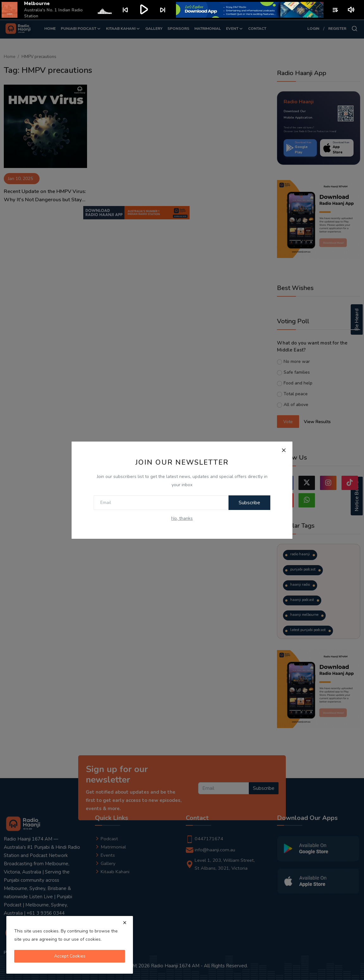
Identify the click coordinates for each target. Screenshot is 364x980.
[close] (125, 923)
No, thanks (182, 518)
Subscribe (248, 503)
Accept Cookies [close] (70, 956)
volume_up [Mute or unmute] (351, 10)
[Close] (284, 450)
